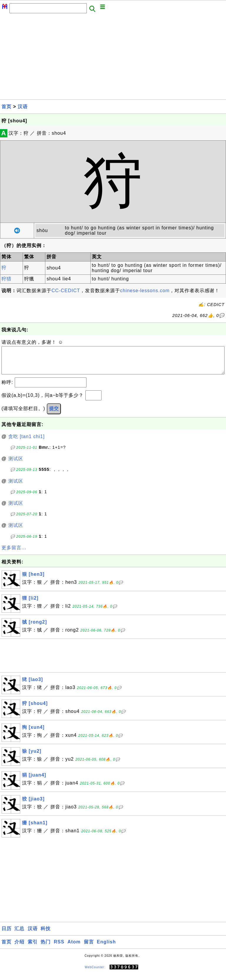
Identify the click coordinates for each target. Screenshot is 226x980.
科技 (46, 934)
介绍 (19, 948)
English (106, 948)
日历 (6, 934)
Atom (74, 948)
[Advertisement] (113, 58)
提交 (54, 414)
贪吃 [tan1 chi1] (26, 442)
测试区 (16, 464)
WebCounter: (95, 973)
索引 (33, 948)
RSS (59, 948)
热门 (46, 948)
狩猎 (6, 279)
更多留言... (14, 554)
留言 (89, 948)
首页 (6, 107)
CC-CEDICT (66, 291)
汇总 (19, 934)
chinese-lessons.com (145, 291)
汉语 (23, 107)
